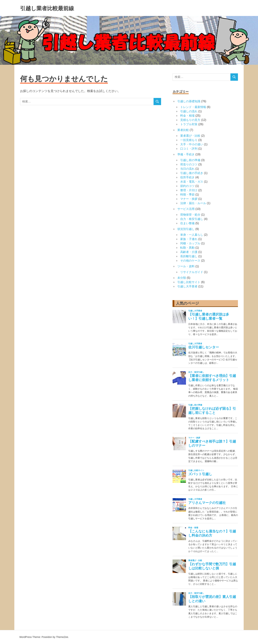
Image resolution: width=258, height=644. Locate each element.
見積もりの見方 (190, 120)
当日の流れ (187, 169)
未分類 (182, 278)
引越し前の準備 (190, 160)
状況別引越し (186, 229)
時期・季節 (187, 195)
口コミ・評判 (189, 149)
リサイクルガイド (192, 272)
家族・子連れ (189, 239)
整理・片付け (189, 190)
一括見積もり (189, 140)
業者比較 (183, 130)
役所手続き (187, 177)
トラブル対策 (189, 124)
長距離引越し (189, 256)
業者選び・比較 (190, 136)
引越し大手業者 (187, 286)
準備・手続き (186, 154)
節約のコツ (187, 186)
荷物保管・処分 (190, 215)
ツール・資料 (186, 266)
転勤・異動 (187, 248)
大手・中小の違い (192, 144)
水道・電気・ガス (192, 182)
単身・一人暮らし (192, 235)
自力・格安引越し (192, 219)
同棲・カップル (190, 243)
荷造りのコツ (189, 164)
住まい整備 (187, 223)
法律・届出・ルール (193, 203)
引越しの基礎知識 (189, 101)
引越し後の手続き (192, 173)
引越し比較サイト (189, 282)
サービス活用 (186, 209)
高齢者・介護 (189, 252)
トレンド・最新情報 (193, 107)
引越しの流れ (189, 111)
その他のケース (190, 261)
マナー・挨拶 (189, 199)
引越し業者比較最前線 (54, 8)
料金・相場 (187, 116)
